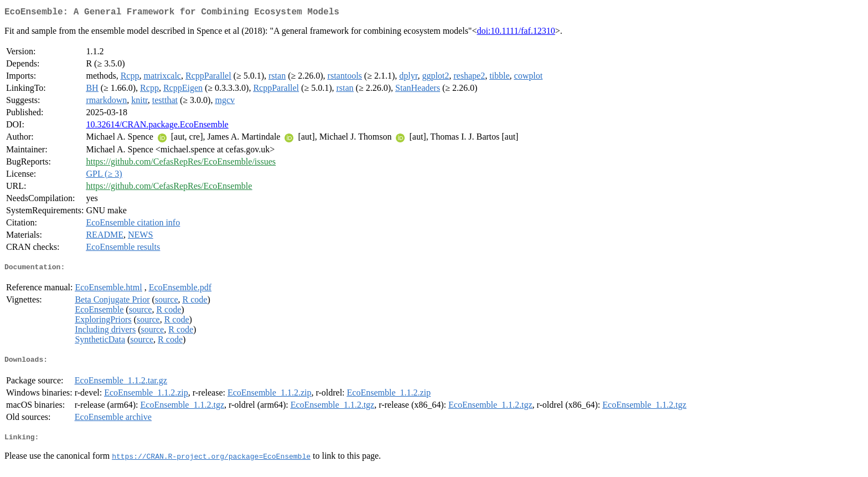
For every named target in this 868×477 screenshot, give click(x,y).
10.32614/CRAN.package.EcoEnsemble (157, 127)
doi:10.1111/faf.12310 (516, 33)
